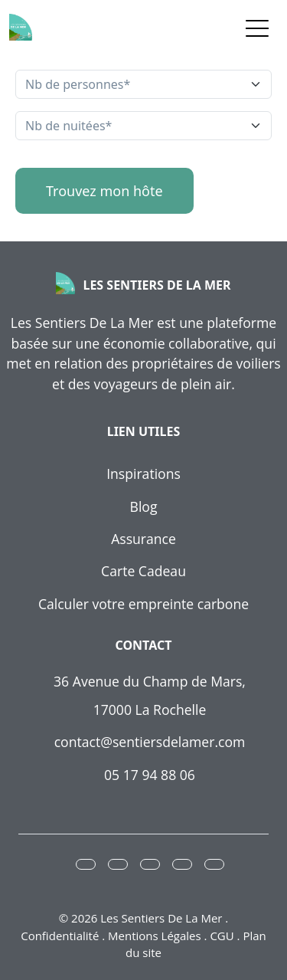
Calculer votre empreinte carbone (143, 604)
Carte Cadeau (143, 571)
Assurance (143, 539)
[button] (86, 864)
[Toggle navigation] (257, 28)
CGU (222, 936)
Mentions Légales (155, 936)
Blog (144, 506)
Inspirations (143, 474)
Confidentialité (60, 936)
